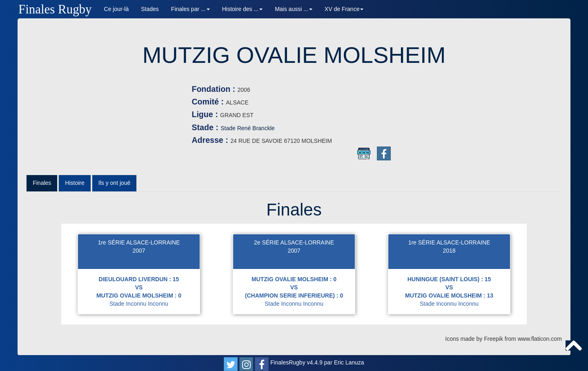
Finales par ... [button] (190, 9)
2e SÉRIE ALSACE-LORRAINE (294, 242)
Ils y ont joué (115, 183)
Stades (150, 9)
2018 (449, 251)
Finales (42, 183)
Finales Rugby (55, 9)
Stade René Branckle (247, 128)
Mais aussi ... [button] (294, 9)
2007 (139, 251)
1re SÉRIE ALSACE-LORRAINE (139, 242)
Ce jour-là (117, 9)
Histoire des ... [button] (242, 9)
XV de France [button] (344, 9)
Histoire (75, 183)
